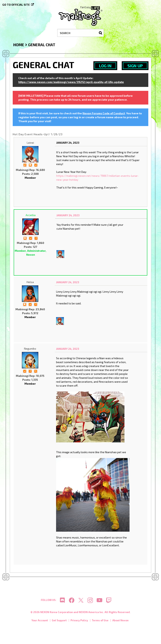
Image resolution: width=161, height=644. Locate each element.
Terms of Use (100, 621)
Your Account (40, 621)
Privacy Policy (79, 621)
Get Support (59, 621)
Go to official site (16, 5)
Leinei (30, 143)
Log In (105, 66)
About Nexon (120, 621)
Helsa (30, 282)
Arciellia (31, 215)
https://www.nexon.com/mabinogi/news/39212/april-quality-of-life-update (71, 82)
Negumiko (30, 349)
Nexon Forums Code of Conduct (104, 113)
